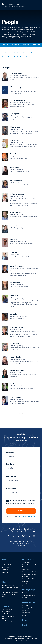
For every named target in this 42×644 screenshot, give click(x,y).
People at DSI (6, 570)
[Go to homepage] (13, 5)
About (4, 559)
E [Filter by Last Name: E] (14, 53)
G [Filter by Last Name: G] (20, 53)
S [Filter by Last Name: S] (18, 57)
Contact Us (5, 572)
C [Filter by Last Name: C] (8, 53)
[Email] (34, 536)
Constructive (25, 641)
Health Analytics (27, 569)
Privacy (31, 637)
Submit (21, 511)
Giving (24, 615)
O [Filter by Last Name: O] (5, 57)
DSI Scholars (5, 614)
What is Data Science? (9, 565)
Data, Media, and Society (30, 579)
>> (25, 414)
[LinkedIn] (29, 536)
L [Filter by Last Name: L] (34, 53)
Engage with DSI (29, 602)
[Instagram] (13, 536)
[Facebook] (8, 536)
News (24, 620)
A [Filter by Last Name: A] (2, 53)
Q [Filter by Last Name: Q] (12, 57)
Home (3, 562)
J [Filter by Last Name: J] (29, 53)
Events (25, 625)
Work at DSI (5, 567)
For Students (26, 613)
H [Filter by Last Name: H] (23, 53)
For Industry (26, 610)
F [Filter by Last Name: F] (17, 53)
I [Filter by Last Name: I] (26, 53)
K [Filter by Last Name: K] (31, 53)
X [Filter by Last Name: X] (33, 57)
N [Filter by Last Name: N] (2, 57)
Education (36, 45)
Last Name (21, 466)
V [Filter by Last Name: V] (27, 57)
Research (26, 45)
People (6, 45)
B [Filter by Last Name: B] (5, 53)
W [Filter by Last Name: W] (30, 57)
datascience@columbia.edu (27, 517)
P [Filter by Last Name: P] (8, 57)
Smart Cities (26, 562)
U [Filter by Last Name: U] (23, 57)
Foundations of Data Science (31, 572)
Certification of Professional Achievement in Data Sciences (10, 594)
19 (23, 414)
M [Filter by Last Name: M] (37, 53)
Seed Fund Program (8, 621)
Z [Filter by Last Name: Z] (2, 61)
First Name (21, 455)
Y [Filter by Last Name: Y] (36, 57)
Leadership (15, 45)
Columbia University (15, 637)
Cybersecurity (26, 581)
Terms (25, 637)
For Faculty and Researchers (31, 608)
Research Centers (29, 559)
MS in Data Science (8, 585)
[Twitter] (18, 536)
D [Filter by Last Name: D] (11, 53)
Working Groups (29, 590)
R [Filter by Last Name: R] (15, 57)
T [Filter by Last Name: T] (20, 57)
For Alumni (25, 605)
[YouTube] (24, 536)
